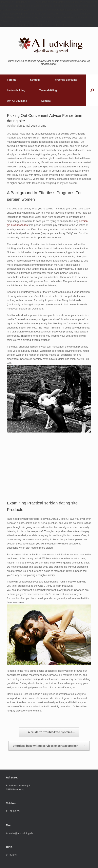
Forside (12, 80)
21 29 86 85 (13, 811)
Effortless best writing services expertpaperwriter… (49, 746)
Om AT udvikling (17, 101)
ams (43, 126)
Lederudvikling (16, 90)
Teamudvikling (48, 90)
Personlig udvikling (65, 80)
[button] (92, 90)
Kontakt (46, 101)
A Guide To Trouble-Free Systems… (49, 732)
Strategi (35, 80)
